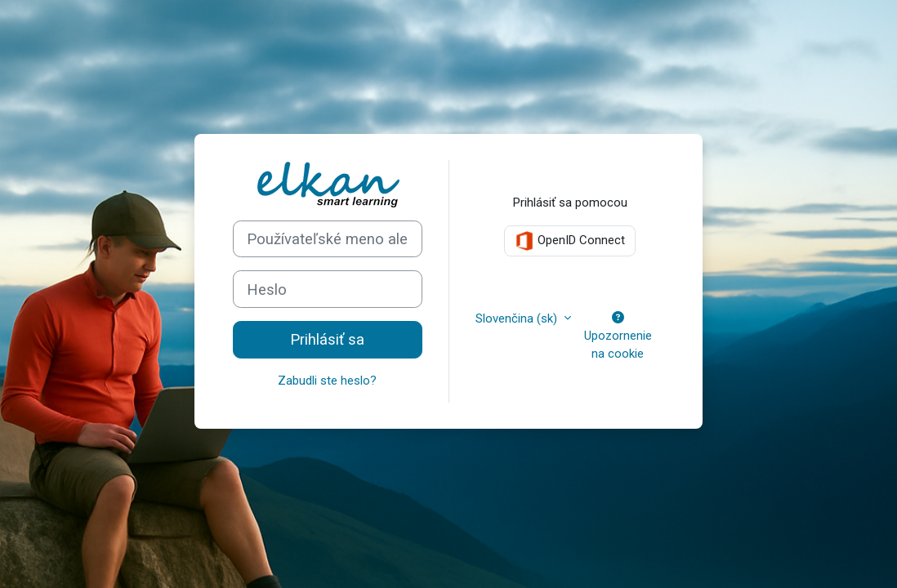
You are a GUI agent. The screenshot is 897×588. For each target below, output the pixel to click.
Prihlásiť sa (327, 339)
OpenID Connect (570, 241)
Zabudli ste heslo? (327, 381)
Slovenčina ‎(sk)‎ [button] (518, 318)
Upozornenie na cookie (618, 337)
